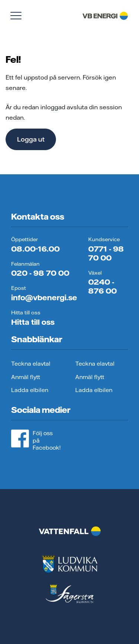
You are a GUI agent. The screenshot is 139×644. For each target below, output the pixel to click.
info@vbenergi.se (44, 297)
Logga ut (31, 139)
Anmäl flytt (26, 377)
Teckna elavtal (31, 364)
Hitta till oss (33, 322)
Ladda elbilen (30, 390)
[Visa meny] (16, 16)
